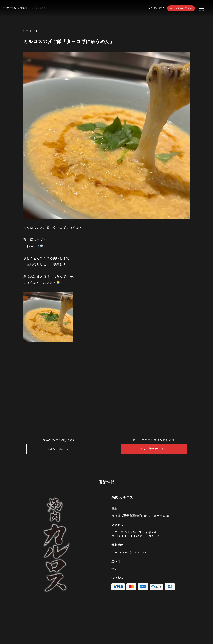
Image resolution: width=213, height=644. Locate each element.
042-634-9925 (155, 8)
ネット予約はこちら (181, 8)
